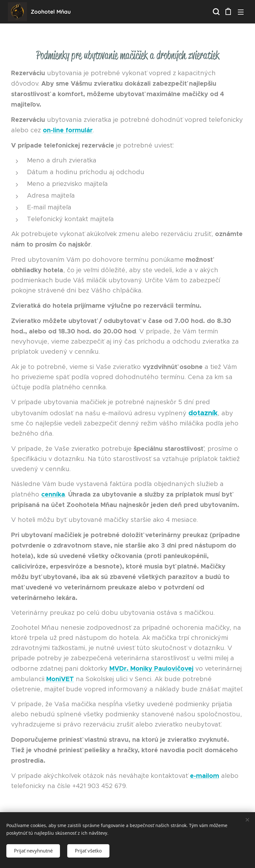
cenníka (53, 494)
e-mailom (205, 776)
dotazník (203, 413)
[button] (215, 12)
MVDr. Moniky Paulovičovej (151, 668)
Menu (241, 12)
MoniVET (60, 679)
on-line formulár (68, 130)
